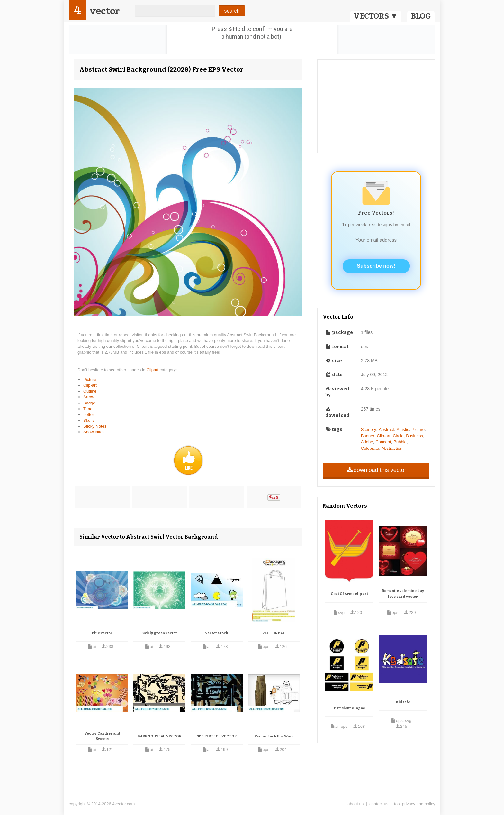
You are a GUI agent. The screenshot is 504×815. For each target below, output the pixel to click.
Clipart (153, 370)
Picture (90, 380)
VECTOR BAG (274, 633)
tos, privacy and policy (415, 804)
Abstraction (392, 448)
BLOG (421, 16)
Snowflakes (94, 432)
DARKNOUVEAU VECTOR (159, 736)
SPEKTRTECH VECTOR (217, 736)
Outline (90, 391)
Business (414, 436)
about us (355, 804)
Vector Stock (217, 633)
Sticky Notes (95, 426)
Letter (89, 415)
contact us (379, 804)
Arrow (89, 397)
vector (104, 11)
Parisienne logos (349, 708)
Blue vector (102, 633)
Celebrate (370, 448)
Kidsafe (403, 702)
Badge (89, 403)
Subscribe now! (376, 266)
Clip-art (90, 385)
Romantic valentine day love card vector (403, 594)
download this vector (376, 470)
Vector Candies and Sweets (102, 736)
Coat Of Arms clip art (349, 594)
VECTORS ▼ (376, 16)
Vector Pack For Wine (274, 736)
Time (88, 409)
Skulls (89, 420)
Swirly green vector (159, 633)
